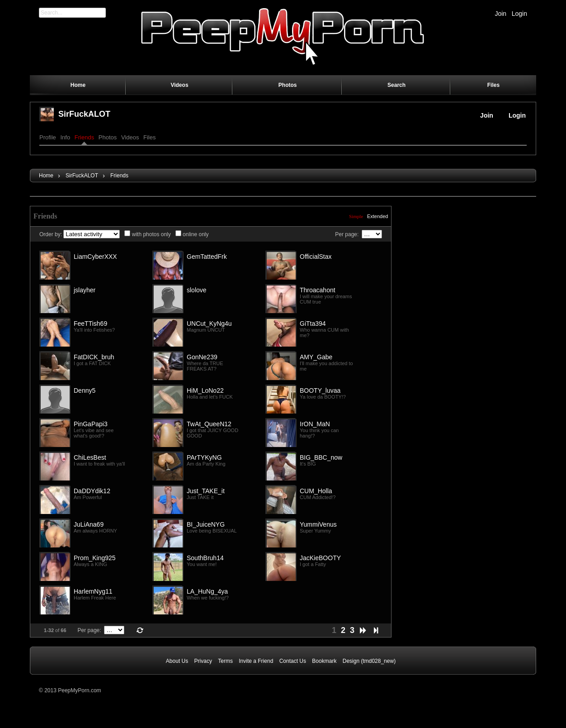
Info (65, 137)
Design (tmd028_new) (369, 661)
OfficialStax (316, 257)
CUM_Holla (316, 491)
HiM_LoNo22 (205, 390)
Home (46, 176)
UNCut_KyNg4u (209, 324)
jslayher (85, 290)
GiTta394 (313, 324)
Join (500, 14)
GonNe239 (202, 357)
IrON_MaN (315, 424)
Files (149, 137)
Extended (377, 216)
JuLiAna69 (89, 524)
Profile (48, 137)
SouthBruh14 (205, 558)
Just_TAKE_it (206, 491)
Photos (108, 137)
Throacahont (318, 290)
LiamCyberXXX (95, 257)
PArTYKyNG (204, 457)
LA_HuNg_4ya (207, 591)
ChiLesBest (90, 457)
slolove (197, 290)
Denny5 (85, 390)
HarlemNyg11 (93, 591)
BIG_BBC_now (321, 457)
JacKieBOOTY (320, 558)
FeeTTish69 (90, 324)
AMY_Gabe (316, 357)
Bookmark (324, 661)
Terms (225, 661)
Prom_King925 (95, 558)
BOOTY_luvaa (320, 390)
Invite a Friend (256, 661)
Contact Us (293, 661)
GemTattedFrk (207, 257)
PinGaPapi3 (91, 424)
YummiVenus (318, 524)
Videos (130, 137)
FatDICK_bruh (94, 357)
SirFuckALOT (84, 114)
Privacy (203, 661)
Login (519, 14)
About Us (177, 661)
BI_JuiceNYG (206, 524)
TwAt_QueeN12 (209, 424)
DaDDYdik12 (92, 491)
